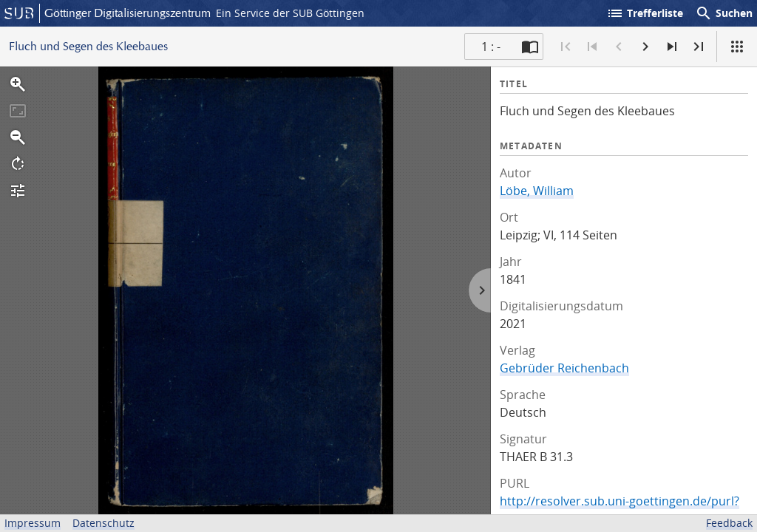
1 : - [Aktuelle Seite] (491, 47)
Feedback (729, 523)
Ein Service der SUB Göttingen (290, 13)
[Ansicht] (737, 47)
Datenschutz (103, 523)
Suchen (724, 13)
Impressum (33, 523)
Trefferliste (645, 13)
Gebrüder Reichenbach (564, 368)
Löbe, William (537, 191)
